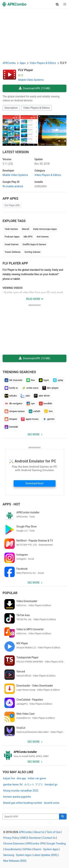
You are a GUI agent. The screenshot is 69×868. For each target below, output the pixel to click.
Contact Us (49, 838)
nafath (34, 411)
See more (33, 434)
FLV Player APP (15, 263)
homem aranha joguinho (17, 797)
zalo (25, 396)
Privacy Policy (11, 838)
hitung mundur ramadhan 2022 (21, 791)
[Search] (63, 817)
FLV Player (26, 70)
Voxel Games (12, 244)
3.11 (8, 164)
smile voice (30, 388)
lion (48, 411)
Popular (10, 593)
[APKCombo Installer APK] (34, 754)
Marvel (25, 229)
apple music (30, 419)
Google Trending (56, 844)
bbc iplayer (50, 388)
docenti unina (52, 803)
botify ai (11, 388)
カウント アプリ (33, 784)
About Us (39, 832)
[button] (57, 4)
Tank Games (11, 229)
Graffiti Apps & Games (34, 244)
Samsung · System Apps (17, 855)
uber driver (42, 396)
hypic (44, 380)
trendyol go (51, 784)
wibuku (11, 396)
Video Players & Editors (36, 108)
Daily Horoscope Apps (45, 229)
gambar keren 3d (13, 784)
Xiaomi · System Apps (46, 849)
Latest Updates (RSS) (45, 855)
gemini (49, 419)
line (30, 380)
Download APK (34, 88)
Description (11, 108)
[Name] (31, 817)
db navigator (14, 404)
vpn (31, 404)
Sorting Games (32, 252)
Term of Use (53, 832)
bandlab (46, 404)
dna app (21, 778)
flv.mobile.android (13, 186)
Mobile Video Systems (31, 80)
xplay (58, 380)
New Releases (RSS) (15, 861)
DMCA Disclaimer (31, 838)
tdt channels (13, 380)
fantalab (11, 427)
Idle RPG (28, 237)
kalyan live (9, 778)
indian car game (37, 778)
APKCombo (9, 63)
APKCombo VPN (35, 844)
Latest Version (16, 152)
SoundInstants (13, 849)
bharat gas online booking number (23, 803)
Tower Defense (13, 252)
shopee (11, 419)
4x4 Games (43, 237)
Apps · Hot (11, 504)
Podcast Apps (12, 237)
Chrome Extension (14, 844)
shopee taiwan (15, 411)
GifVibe (27, 849)
